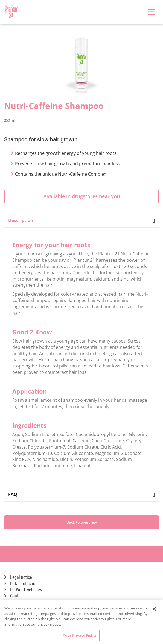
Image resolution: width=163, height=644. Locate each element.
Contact (14, 596)
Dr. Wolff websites (23, 590)
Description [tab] (81, 220)
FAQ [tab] (81, 494)
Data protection (21, 584)
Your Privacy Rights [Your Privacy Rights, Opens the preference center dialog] (80, 635)
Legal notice (18, 577)
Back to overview (82, 522)
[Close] (154, 609)
